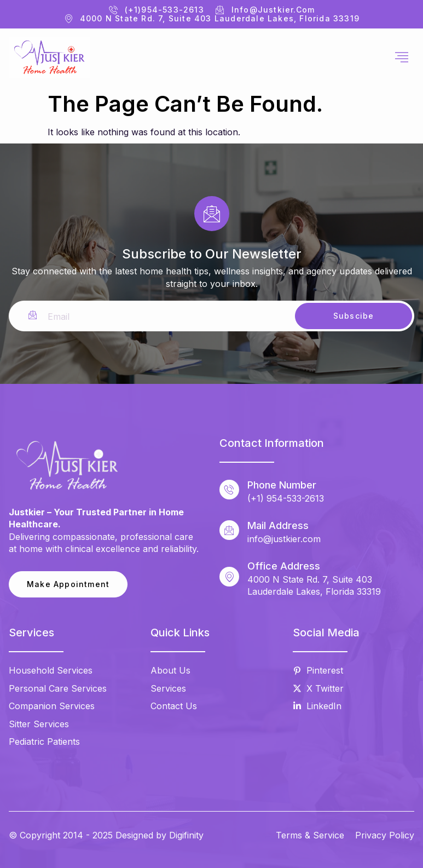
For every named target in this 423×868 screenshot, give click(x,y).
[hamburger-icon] (402, 58)
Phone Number (282, 485)
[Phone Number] (229, 490)
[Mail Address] (229, 530)
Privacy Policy (385, 835)
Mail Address (278, 525)
